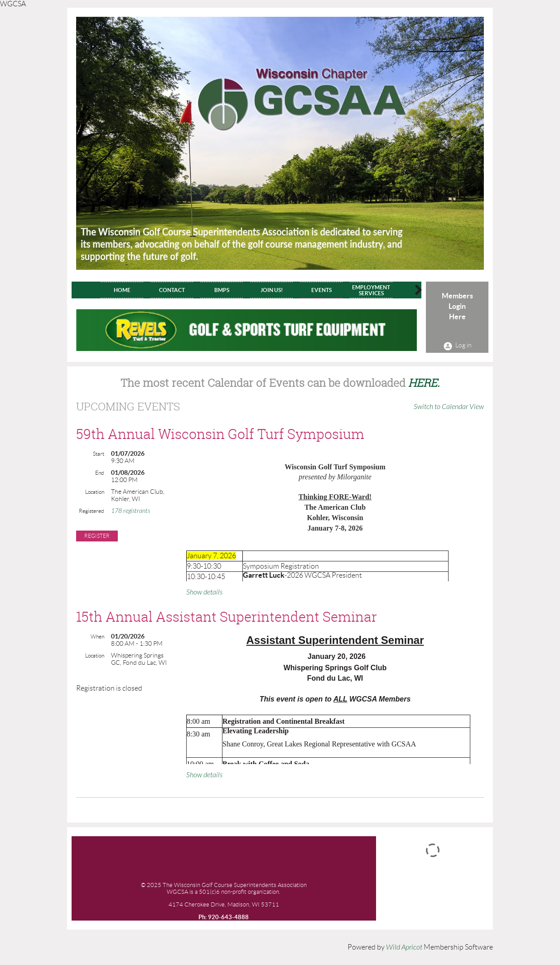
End (100, 473)
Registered (92, 511)
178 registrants (130, 511)
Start (99, 454)
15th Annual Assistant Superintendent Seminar (227, 617)
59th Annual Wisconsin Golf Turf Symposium (220, 434)
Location (95, 492)
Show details (204, 592)
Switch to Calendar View (449, 407)
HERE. (424, 383)
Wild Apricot (404, 947)
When (97, 636)
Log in (463, 345)
